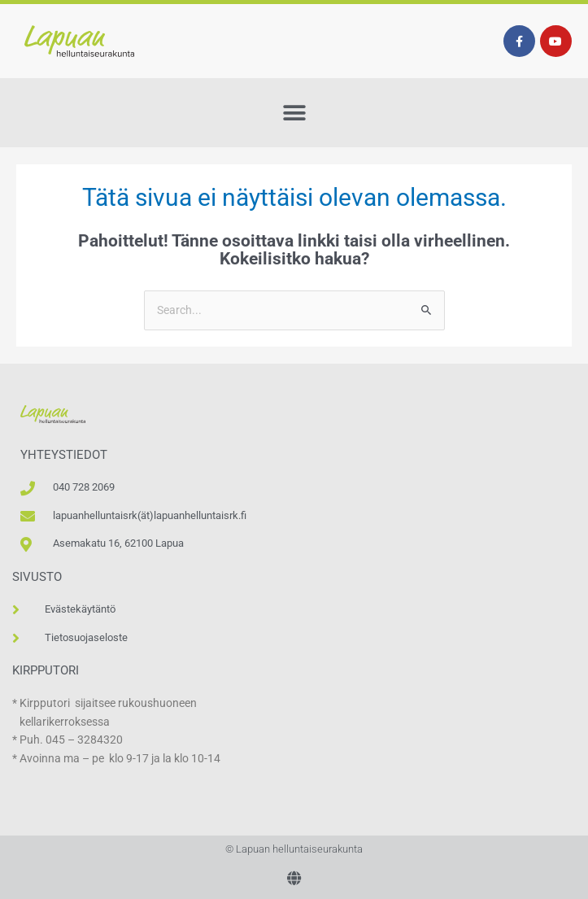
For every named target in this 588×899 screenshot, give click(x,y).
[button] (294, 113)
